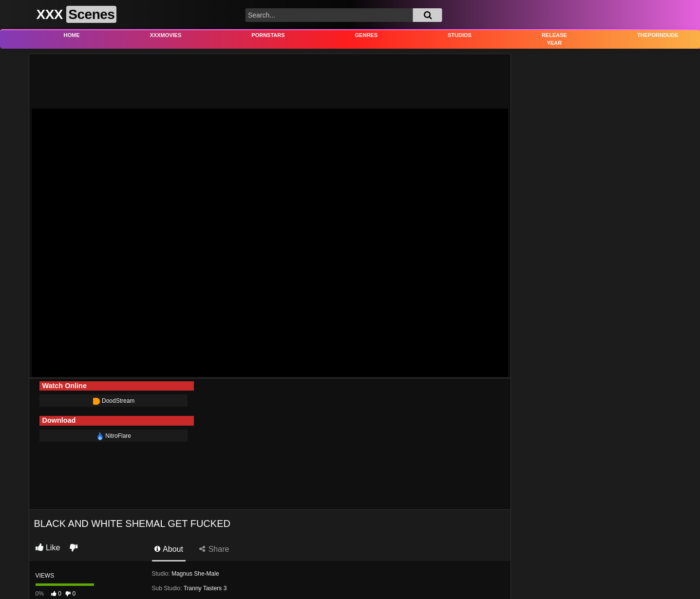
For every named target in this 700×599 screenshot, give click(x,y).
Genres (366, 35)
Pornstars (268, 35)
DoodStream (114, 401)
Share (214, 549)
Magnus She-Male (195, 574)
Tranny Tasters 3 (205, 588)
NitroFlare (114, 436)
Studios (460, 35)
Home (72, 35)
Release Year (554, 39)
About (169, 549)
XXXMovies (166, 35)
